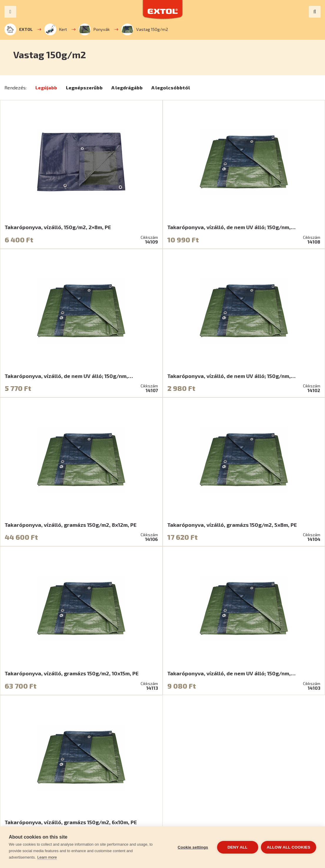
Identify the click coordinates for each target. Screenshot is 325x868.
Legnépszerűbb (84, 88)
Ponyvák (94, 29)
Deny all (237, 847)
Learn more (47, 857)
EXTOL (19, 29)
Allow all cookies (289, 847)
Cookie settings (193, 847)
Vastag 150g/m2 (145, 29)
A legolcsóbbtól (171, 88)
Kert (56, 29)
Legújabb (46, 88)
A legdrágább (127, 88)
